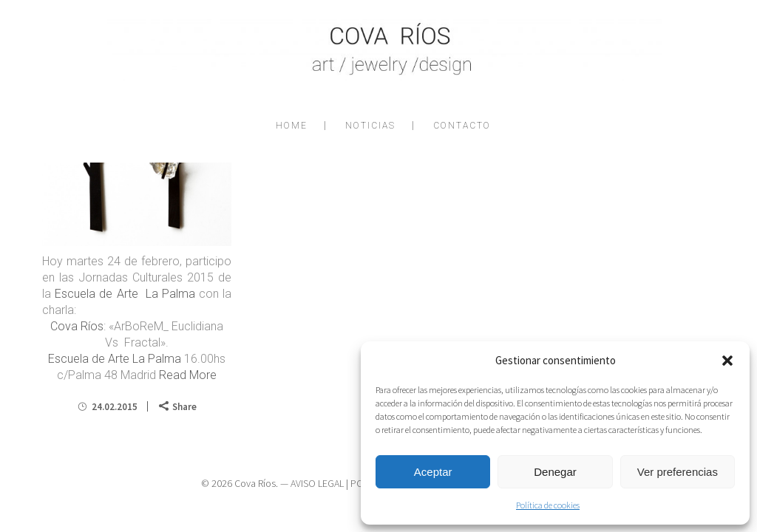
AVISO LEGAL (317, 483)
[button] (727, 361)
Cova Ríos (77, 326)
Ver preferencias (678, 472)
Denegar (555, 472)
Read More (188, 375)
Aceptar (433, 472)
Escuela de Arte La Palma (125, 294)
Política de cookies (548, 505)
